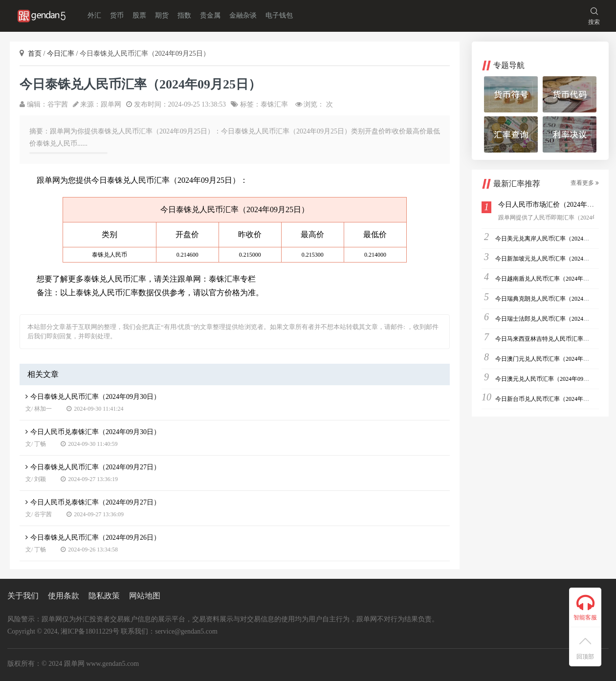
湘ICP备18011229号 (90, 631)
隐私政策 (104, 596)
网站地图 (145, 596)
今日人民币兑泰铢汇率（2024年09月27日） (93, 502)
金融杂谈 (243, 15)
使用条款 (64, 596)
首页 (36, 54)
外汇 (94, 15)
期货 (162, 15)
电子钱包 (279, 15)
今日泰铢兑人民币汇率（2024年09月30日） (93, 397)
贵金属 (210, 15)
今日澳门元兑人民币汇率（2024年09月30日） (554, 359)
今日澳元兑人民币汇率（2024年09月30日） (551, 379)
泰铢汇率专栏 (232, 279)
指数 (184, 15)
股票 (139, 15)
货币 (117, 15)
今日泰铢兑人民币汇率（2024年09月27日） (93, 467)
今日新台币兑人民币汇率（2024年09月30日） (554, 399)
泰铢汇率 (274, 104)
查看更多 (585, 183)
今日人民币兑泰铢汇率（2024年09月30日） (93, 432)
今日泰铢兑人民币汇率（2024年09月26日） (93, 538)
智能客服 (585, 607)
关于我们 (23, 596)
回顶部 (585, 649)
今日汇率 (62, 54)
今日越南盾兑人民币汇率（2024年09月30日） (554, 279)
